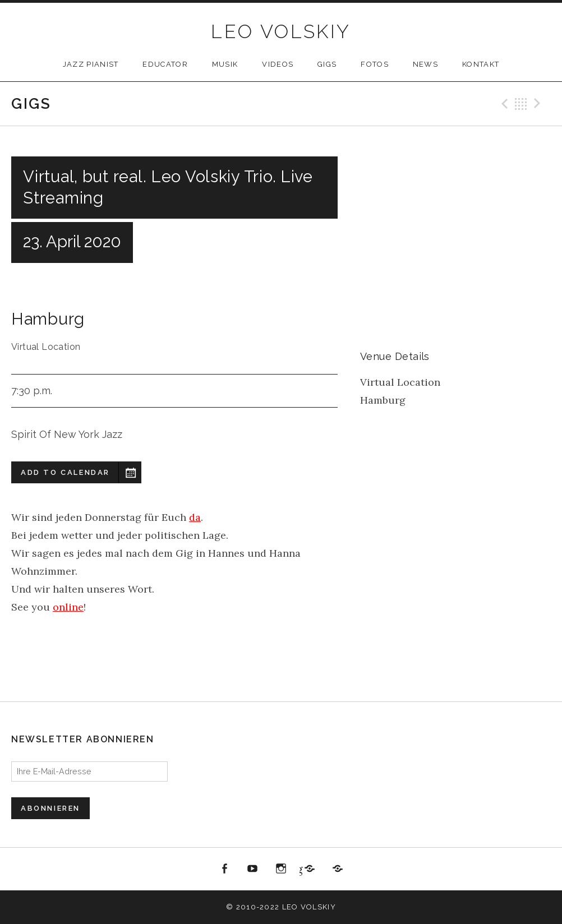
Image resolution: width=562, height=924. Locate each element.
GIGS (327, 64)
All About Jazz (338, 869)
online (68, 607)
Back (521, 104)
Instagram (281, 869)
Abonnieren (50, 808)
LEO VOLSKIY (281, 31)
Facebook (224, 869)
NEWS (425, 64)
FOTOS (375, 64)
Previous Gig (503, 104)
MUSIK (225, 64)
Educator (165, 64)
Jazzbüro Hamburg (301, 869)
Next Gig (539, 104)
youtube (253, 869)
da (195, 517)
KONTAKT (481, 64)
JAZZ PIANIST (91, 64)
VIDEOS (278, 64)
